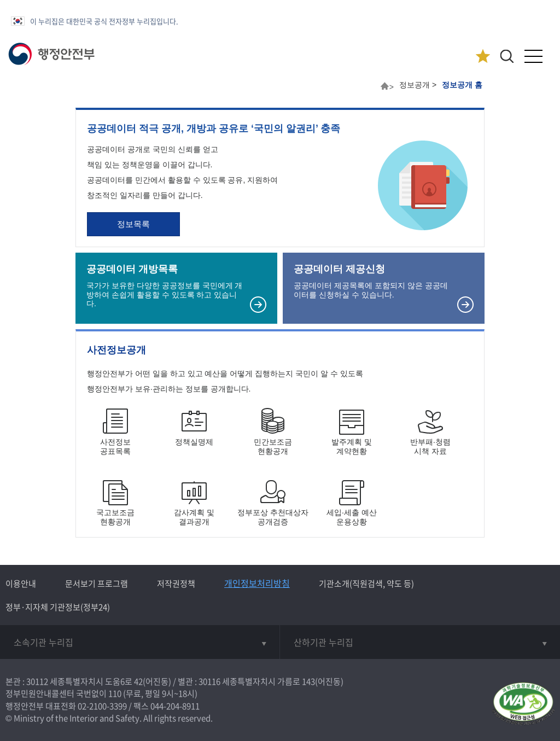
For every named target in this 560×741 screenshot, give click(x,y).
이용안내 (21, 584)
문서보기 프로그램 (97, 584)
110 (115, 693)
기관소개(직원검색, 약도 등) (366, 584)
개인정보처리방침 (257, 583)
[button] (507, 56)
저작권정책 (176, 584)
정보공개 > (418, 85)
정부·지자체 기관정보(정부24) (58, 607)
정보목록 (133, 224)
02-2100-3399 (102, 706)
